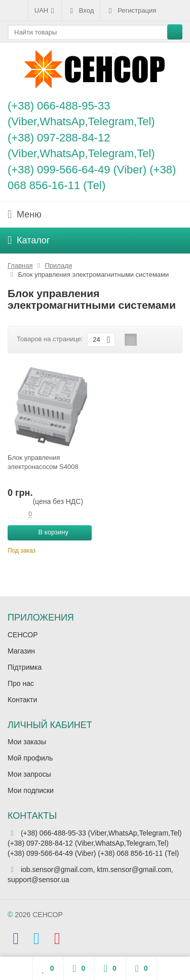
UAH (45, 11)
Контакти (22, 700)
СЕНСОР (23, 635)
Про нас (21, 683)
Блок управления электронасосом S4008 (43, 462)
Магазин (21, 651)
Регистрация (131, 11)
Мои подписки (31, 790)
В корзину (48, 532)
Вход (81, 11)
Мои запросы (29, 774)
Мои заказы (27, 742)
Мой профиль (30, 758)
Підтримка (25, 667)
